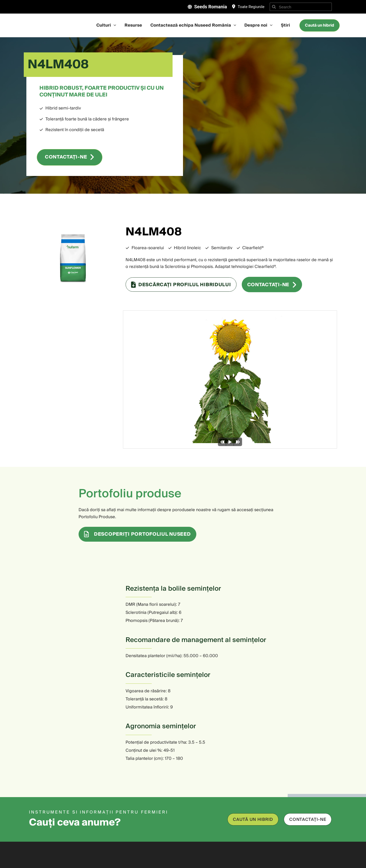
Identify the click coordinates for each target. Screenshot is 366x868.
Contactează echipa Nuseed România (193, 26)
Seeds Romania (211, 7)
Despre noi (258, 26)
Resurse (133, 26)
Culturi (106, 26)
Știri (285, 26)
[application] (114, 26)
